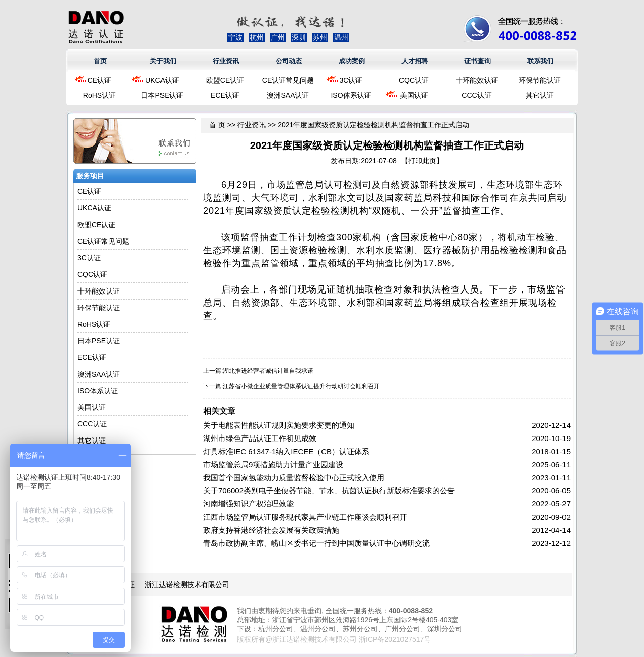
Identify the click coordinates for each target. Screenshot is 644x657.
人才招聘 (415, 61)
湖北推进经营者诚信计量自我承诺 (268, 371)
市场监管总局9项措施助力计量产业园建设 (273, 464)
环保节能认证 (540, 80)
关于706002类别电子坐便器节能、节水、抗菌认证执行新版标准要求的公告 (329, 491)
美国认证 (414, 95)
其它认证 (540, 95)
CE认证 (99, 80)
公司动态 (289, 61)
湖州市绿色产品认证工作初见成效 (260, 438)
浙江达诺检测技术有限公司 (187, 585)
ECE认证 (225, 95)
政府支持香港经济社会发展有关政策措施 (271, 530)
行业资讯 (226, 61)
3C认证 (351, 80)
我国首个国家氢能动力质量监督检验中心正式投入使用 (294, 478)
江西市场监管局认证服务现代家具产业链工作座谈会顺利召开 (305, 517)
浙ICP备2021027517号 (395, 639)
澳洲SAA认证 (288, 95)
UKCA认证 (162, 80)
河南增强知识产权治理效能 (249, 504)
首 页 (217, 125)
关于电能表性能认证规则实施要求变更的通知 (279, 425)
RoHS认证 (99, 95)
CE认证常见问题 (288, 80)
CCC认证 (476, 95)
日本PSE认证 (162, 95)
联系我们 (540, 61)
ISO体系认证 (351, 95)
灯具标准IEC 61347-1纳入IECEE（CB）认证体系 (286, 451)
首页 (100, 61)
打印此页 (422, 161)
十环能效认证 (477, 80)
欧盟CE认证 (225, 80)
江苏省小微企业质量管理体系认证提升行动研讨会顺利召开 (301, 386)
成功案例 (352, 61)
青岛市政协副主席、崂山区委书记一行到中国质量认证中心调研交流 (316, 543)
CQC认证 (414, 80)
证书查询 (477, 61)
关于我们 (163, 61)
